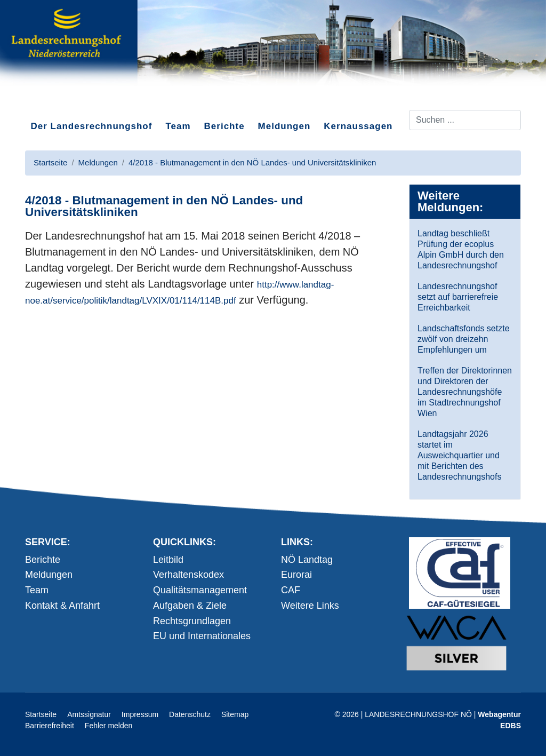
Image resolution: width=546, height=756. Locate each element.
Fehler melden (109, 726)
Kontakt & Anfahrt (62, 606)
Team (178, 126)
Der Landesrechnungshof (92, 126)
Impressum (140, 714)
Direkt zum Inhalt (65, 101)
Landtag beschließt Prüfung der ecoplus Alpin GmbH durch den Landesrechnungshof (461, 249)
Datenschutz (190, 714)
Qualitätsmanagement (200, 590)
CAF (291, 590)
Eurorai (296, 575)
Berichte (224, 126)
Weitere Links (310, 606)
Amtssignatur (89, 714)
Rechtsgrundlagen (192, 621)
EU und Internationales (202, 636)
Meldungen (284, 126)
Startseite (41, 714)
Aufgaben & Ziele (190, 606)
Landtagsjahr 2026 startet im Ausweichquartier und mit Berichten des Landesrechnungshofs (459, 455)
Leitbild (168, 560)
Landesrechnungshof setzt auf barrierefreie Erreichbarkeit (458, 297)
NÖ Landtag (307, 560)
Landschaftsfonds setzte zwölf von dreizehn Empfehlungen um (464, 339)
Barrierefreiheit (50, 726)
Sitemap (235, 714)
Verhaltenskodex (188, 575)
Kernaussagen (358, 126)
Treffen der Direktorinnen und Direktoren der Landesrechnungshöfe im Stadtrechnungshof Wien (465, 392)
